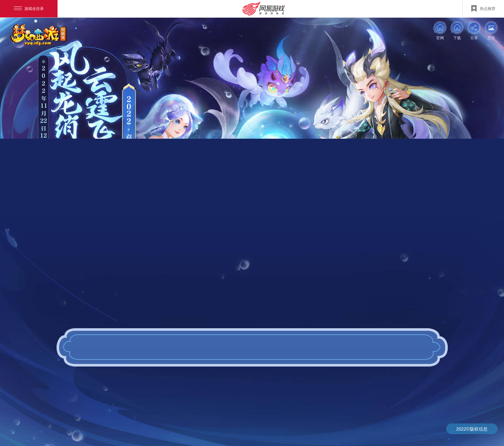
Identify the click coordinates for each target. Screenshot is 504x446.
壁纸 (491, 38)
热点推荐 (483, 8)
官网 (440, 38)
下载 (457, 38)
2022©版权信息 (472, 429)
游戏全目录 (29, 9)
